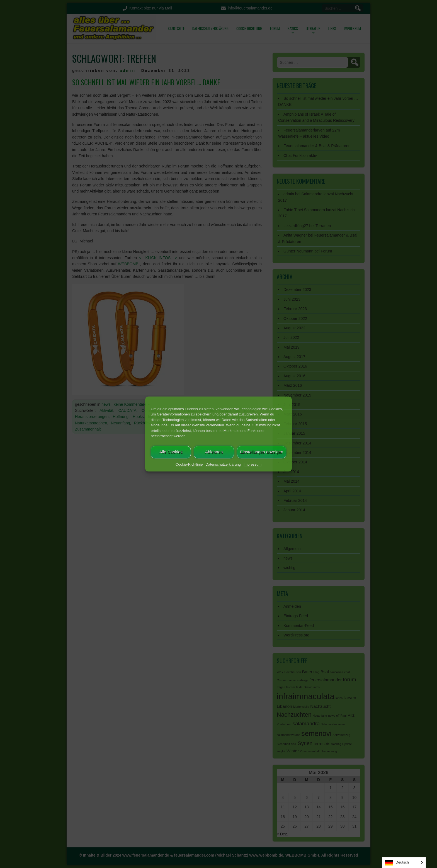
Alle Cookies (171, 452)
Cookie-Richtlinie (189, 464)
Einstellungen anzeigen (262, 452)
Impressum (253, 464)
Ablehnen (214, 452)
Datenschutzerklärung (223, 464)
